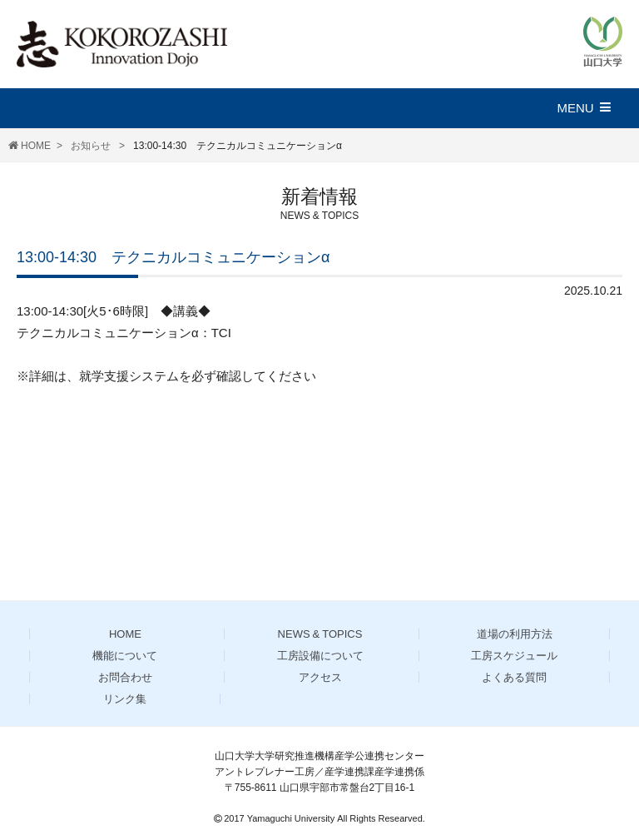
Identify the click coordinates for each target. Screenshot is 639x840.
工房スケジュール (514, 656)
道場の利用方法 (515, 634)
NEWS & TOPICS (320, 634)
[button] (592, 108)
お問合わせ (125, 677)
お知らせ (92, 146)
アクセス (320, 677)
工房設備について (320, 656)
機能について (125, 656)
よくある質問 (514, 677)
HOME (36, 146)
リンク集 (125, 699)
